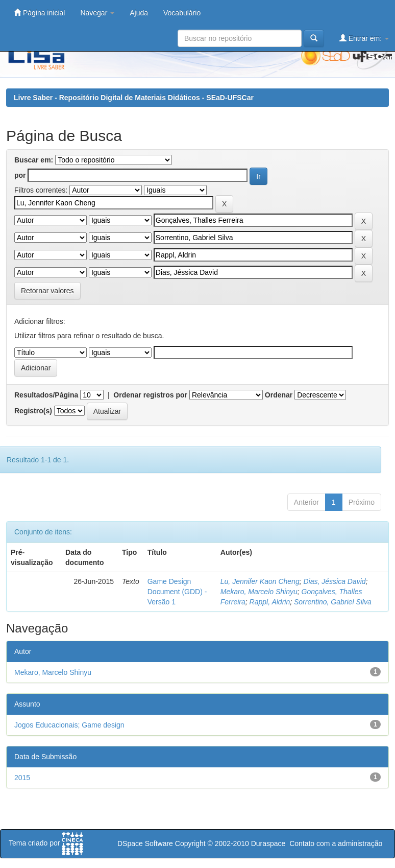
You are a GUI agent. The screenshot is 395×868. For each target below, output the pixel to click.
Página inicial (39, 13)
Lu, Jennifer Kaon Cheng (260, 581)
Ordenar (279, 395)
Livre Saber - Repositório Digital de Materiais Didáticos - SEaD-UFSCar (134, 98)
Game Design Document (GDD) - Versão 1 (177, 592)
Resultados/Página (46, 395)
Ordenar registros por (150, 395)
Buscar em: (34, 160)
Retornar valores (47, 291)
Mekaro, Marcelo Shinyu (259, 592)
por (20, 175)
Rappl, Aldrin (270, 602)
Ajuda (139, 13)
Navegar (97, 13)
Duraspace (268, 843)
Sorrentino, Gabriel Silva (333, 602)
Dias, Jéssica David (334, 581)
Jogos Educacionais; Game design (69, 725)
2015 (22, 778)
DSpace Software (145, 843)
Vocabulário (182, 13)
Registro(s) (33, 411)
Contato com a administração (336, 843)
